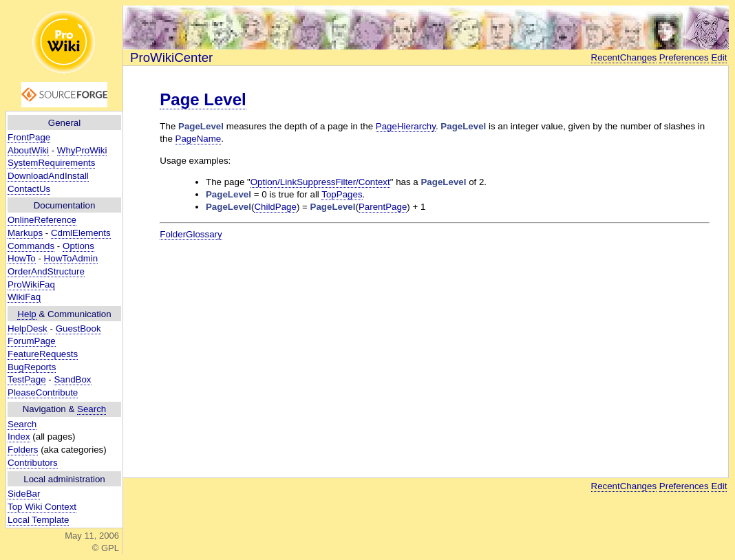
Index (19, 437)
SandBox (72, 379)
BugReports (32, 367)
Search (92, 409)
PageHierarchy (406, 126)
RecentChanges (624, 57)
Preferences (684, 57)
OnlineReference (42, 220)
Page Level (203, 99)
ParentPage (383, 207)
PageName (199, 139)
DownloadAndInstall (48, 176)
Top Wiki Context (42, 507)
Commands (31, 246)
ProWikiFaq (31, 284)
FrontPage (29, 137)
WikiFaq (24, 297)
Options (78, 246)
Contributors (33, 463)
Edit (719, 57)
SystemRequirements (51, 163)
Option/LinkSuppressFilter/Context (320, 182)
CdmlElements (81, 233)
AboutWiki (28, 150)
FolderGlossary (191, 234)
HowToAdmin (71, 258)
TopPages (342, 194)
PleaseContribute (43, 392)
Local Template (38, 520)
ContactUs (29, 189)
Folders (23, 450)
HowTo (22, 258)
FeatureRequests (43, 354)
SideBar (24, 494)
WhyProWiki (82, 150)
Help (26, 314)
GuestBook (78, 329)
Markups (25, 233)
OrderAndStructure (46, 271)
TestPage (27, 379)
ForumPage (32, 341)
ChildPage (275, 207)
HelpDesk (28, 329)
